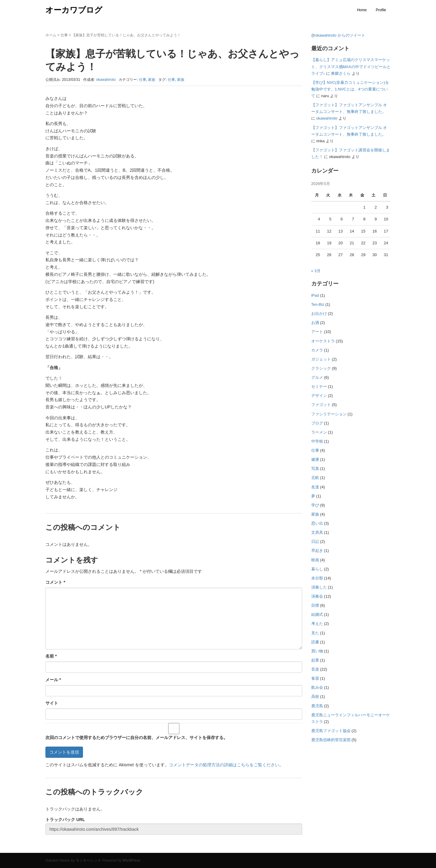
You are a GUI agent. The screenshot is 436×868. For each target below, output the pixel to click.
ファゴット (321, 405)
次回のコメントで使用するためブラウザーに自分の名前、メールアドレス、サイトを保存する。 (137, 738)
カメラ (317, 350)
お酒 (315, 323)
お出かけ (319, 314)
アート (317, 332)
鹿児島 (317, 706)
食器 (315, 678)
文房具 (317, 532)
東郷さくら (341, 73)
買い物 (317, 651)
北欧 (315, 478)
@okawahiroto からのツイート (338, 35)
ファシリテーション (329, 414)
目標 (315, 605)
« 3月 (316, 271)
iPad (315, 295)
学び (315, 505)
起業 (315, 660)
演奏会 (317, 596)
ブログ (317, 423)
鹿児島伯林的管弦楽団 (331, 740)
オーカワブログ (74, 10)
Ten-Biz (318, 304)
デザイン (319, 396)
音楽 (315, 669)
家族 (152, 80)
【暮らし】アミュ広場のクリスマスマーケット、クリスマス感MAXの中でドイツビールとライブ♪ (351, 66)
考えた (317, 624)
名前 (51, 656)
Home (362, 10)
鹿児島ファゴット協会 (331, 731)
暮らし (317, 569)
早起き (317, 551)
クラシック (321, 368)
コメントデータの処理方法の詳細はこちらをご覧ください (224, 765)
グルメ (317, 377)
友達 (315, 487)
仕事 (64, 35)
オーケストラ (323, 341)
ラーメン (319, 432)
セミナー (319, 386)
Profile (381, 10)
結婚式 (317, 614)
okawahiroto (327, 118)
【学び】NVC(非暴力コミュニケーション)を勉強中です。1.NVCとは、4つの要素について (350, 89)
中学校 (317, 441)
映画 (315, 560)
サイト (52, 703)
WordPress (131, 860)
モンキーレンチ (88, 860)
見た (315, 633)
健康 (315, 459)
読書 (315, 642)
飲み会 (317, 687)
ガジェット (321, 359)
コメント (55, 582)
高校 (315, 696)
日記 (315, 541)
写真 (315, 469)
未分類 (317, 578)
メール (53, 680)
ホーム (51, 35)
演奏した (319, 587)
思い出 (317, 523)
